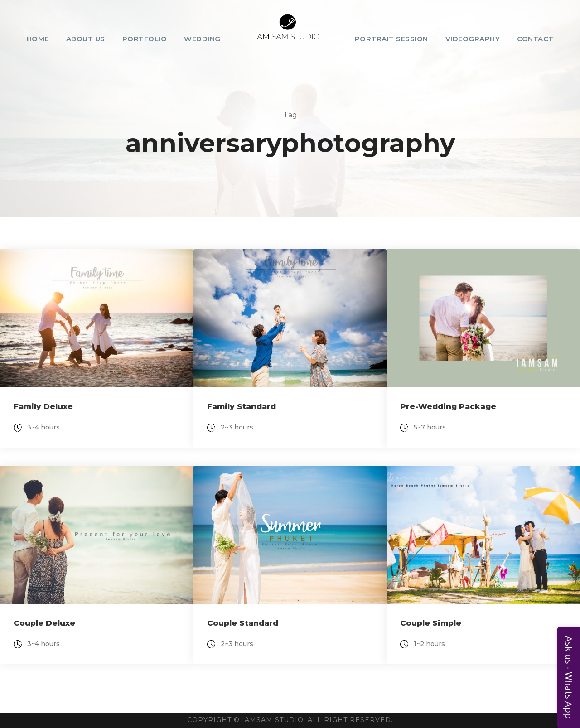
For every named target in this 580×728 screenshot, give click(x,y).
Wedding (202, 39)
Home (38, 39)
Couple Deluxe (44, 623)
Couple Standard (243, 623)
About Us (86, 39)
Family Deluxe (43, 406)
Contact (535, 39)
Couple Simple (431, 623)
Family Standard (242, 406)
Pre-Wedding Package (448, 406)
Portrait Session (391, 39)
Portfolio (145, 39)
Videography (473, 39)
